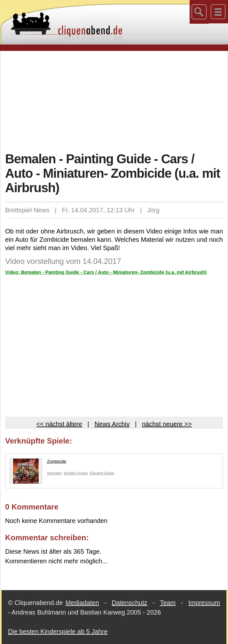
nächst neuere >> (167, 424)
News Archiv (112, 424)
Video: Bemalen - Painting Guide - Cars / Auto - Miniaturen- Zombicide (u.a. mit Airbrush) (106, 272)
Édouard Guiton (102, 473)
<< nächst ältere (59, 424)
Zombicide (38, 463)
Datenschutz (129, 603)
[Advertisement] (117, 101)
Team (168, 603)
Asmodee (54, 473)
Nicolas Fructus (76, 473)
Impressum (204, 603)
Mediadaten (82, 603)
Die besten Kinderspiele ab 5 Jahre (58, 632)
